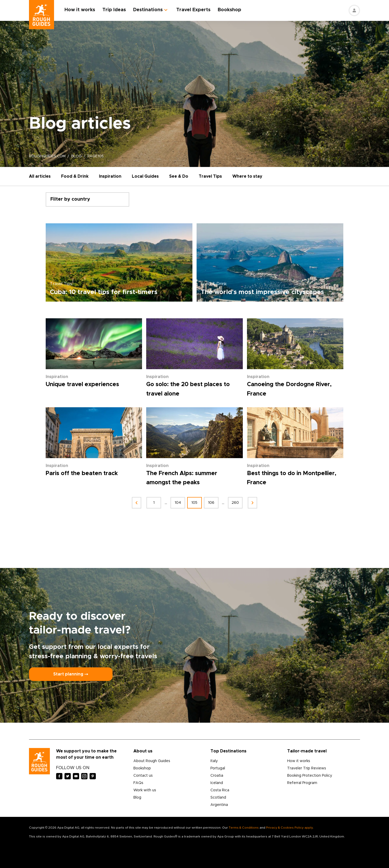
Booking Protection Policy (310, 776)
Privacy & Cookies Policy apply (289, 828)
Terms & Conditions (244, 828)
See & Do (179, 176)
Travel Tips (210, 176)
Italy (214, 761)
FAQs (138, 783)
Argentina (219, 805)
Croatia (217, 776)
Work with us (145, 790)
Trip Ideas (114, 10)
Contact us (143, 776)
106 (211, 503)
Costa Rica (220, 790)
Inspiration (110, 176)
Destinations (148, 10)
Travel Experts (193, 10)
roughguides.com (47, 156)
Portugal (218, 768)
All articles (40, 176)
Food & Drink (75, 176)
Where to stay (247, 176)
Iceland (217, 783)
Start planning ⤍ (71, 674)
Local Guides (145, 176)
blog (76, 156)
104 (178, 503)
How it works (80, 10)
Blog (137, 798)
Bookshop (229, 10)
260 (235, 503)
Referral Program (302, 783)
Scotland (218, 798)
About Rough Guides (152, 761)
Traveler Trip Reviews (307, 768)
